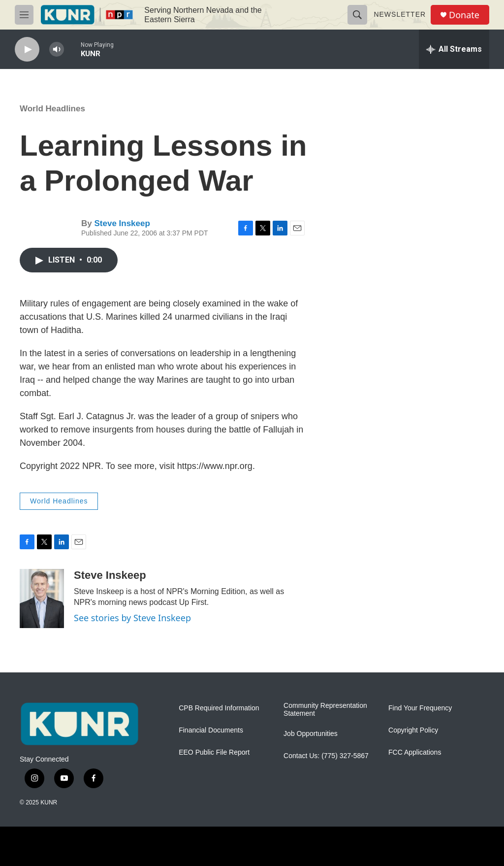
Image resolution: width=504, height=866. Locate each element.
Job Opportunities (311, 734)
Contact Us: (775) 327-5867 (326, 756)
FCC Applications (415, 752)
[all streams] (454, 49)
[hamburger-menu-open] (24, 15)
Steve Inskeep (122, 223)
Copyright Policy (413, 730)
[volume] (57, 50)
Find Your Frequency (420, 708)
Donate (464, 15)
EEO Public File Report (214, 752)
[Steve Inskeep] (42, 599)
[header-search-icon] (357, 15)
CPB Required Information (219, 708)
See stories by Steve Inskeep (132, 618)
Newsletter (400, 14)
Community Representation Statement (325, 710)
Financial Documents (211, 730)
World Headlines (52, 109)
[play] (27, 50)
